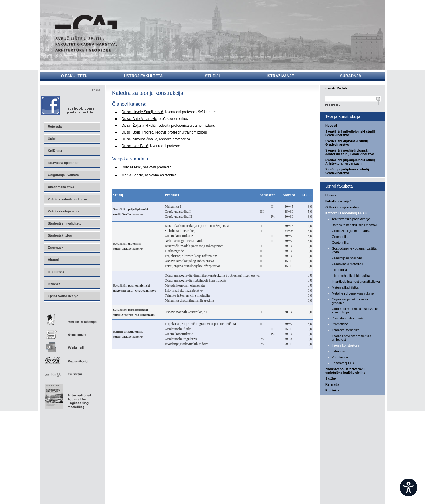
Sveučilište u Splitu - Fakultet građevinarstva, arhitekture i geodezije (86, 33)
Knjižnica (332, 390)
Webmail (72, 345)
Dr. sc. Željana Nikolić (139, 126)
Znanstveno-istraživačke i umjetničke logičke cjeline (345, 371)
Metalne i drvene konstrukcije (353, 293)
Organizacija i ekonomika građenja (350, 301)
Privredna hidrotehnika (348, 318)
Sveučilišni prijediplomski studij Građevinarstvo (350, 133)
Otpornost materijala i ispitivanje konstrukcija (355, 310)
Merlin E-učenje (72, 319)
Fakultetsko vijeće (339, 201)
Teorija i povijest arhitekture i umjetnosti (352, 338)
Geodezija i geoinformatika (351, 231)
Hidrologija (339, 270)
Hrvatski (330, 88)
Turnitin (72, 372)
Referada (332, 384)
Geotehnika (340, 243)
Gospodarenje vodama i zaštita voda (354, 250)
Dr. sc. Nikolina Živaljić (139, 139)
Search (353, 104)
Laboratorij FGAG (344, 363)
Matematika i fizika (345, 287)
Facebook (68, 105)
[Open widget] (408, 487)
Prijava (96, 90)
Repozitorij (72, 359)
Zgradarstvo (340, 357)
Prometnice (340, 324)
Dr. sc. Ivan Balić (135, 146)
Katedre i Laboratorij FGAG (346, 213)
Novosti (331, 126)
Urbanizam (340, 351)
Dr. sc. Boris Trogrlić (137, 132)
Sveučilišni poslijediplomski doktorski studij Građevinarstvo (350, 152)
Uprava (331, 195)
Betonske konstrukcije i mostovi (354, 225)
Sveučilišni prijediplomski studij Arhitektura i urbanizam (350, 162)
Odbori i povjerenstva (342, 207)
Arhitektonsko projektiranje (351, 219)
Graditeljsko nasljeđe (347, 258)
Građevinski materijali (347, 264)
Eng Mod (67, 395)
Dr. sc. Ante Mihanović (139, 119)
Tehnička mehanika (346, 330)
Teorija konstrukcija (346, 345)
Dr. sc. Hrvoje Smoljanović (142, 112)
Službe (330, 378)
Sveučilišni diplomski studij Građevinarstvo (346, 143)
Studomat (72, 332)
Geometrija (340, 237)
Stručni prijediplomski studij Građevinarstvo (347, 171)
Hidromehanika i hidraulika (351, 276)
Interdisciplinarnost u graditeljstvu (356, 282)
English (342, 88)
